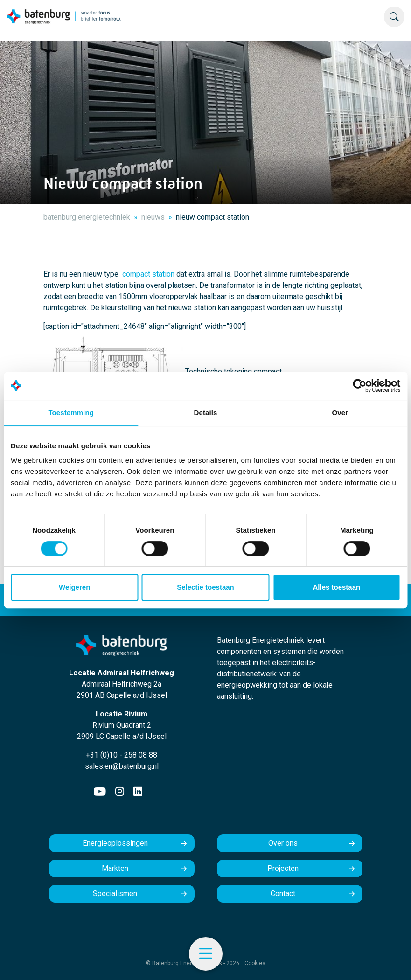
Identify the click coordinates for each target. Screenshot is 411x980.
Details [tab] (206, 413)
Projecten (283, 868)
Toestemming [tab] (71, 413)
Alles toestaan (336, 587)
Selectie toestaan (205, 587)
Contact (283, 893)
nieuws (153, 217)
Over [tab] (340, 413)
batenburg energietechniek (87, 217)
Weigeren (74, 587)
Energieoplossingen (115, 843)
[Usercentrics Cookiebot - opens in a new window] (359, 386)
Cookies (255, 963)
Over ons (283, 843)
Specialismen (115, 893)
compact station (148, 274)
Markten (115, 868)
